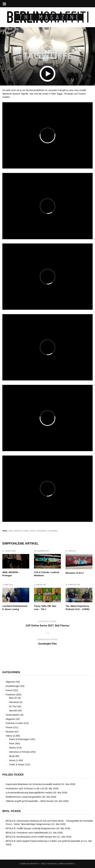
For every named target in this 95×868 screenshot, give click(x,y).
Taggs (33, 531)
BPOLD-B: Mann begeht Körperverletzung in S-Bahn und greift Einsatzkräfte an (44, 841)
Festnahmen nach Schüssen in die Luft (25, 788)
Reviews (10, 732)
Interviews (14, 702)
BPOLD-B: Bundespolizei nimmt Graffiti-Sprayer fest (31, 837)
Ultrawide (53, 531)
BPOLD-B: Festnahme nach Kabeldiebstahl (27, 833)
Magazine (10, 719)
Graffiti (18, 531)
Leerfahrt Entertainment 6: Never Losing (15, 608)
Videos (52, 52)
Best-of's (13, 698)
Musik (12, 756)
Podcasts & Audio (14, 723)
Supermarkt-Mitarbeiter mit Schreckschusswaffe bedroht (33, 784)
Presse (9, 727)
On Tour (13, 706)
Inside (26, 531)
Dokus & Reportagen (19, 739)
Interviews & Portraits (19, 752)
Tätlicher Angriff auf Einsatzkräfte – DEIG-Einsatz (30, 801)
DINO (11, 531)
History (12, 748)
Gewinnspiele (12, 715)
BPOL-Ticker (11, 811)
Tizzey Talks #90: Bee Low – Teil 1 (45, 608)
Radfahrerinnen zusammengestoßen (24, 797)
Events (9, 690)
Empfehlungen (13, 686)
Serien (42, 52)
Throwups (42, 531)
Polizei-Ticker (13, 775)
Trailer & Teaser (17, 764)
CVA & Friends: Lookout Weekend (47, 574)
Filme (12, 744)
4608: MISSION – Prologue (11, 574)
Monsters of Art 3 (75, 573)
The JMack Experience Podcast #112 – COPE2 (78, 608)
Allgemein (10, 682)
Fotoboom (11, 695)
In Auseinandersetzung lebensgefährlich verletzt (29, 793)
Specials (13, 711)
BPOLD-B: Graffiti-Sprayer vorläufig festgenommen (31, 828)
